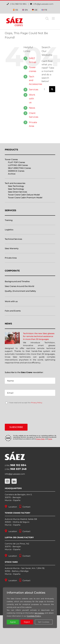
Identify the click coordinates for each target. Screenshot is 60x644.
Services (34, 89)
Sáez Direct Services (18, 192)
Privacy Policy (37, 403)
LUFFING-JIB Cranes (18, 165)
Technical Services (13, 239)
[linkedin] (14, 481)
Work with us (32, 99)
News (32, 108)
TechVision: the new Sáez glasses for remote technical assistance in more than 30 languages (39, 336)
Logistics (9, 230)
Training (9, 220)
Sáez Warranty (12, 248)
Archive (12, 174)
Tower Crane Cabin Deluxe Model (24, 195)
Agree (13, 622)
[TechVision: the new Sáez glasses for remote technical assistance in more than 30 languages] (12, 338)
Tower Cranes (11, 159)
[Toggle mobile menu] (54, 18)
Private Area (11, 258)
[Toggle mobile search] (47, 18)
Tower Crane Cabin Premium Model (25, 198)
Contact (26, 507)
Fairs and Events (13, 311)
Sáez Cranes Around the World (19, 286)
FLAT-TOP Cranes (16, 162)
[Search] (52, 89)
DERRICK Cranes (16, 171)
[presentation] (29, 414)
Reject (27, 622)
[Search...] (45, 89)
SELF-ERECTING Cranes (19, 168)
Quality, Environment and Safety (20, 291)
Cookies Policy (34, 616)
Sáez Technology (16, 186)
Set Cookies (39, 613)
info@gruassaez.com (43, 4)
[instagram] (7, 481)
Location (13, 507)
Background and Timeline (17, 281)
